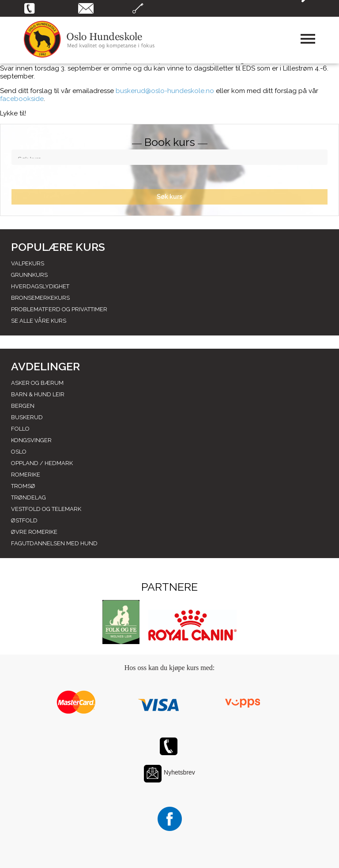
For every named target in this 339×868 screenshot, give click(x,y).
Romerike (26, 475)
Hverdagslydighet (40, 286)
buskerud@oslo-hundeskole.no (165, 91)
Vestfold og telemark (46, 509)
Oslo (19, 452)
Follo (20, 429)
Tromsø (23, 486)
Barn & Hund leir (38, 394)
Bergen (23, 406)
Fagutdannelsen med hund (54, 543)
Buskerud (27, 417)
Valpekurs (28, 263)
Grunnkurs (29, 275)
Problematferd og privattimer (59, 309)
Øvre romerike (34, 532)
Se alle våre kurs (39, 321)
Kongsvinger (31, 440)
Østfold (24, 520)
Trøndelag (28, 497)
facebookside (22, 99)
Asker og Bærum (37, 383)
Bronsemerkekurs (40, 298)
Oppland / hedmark (42, 463)
